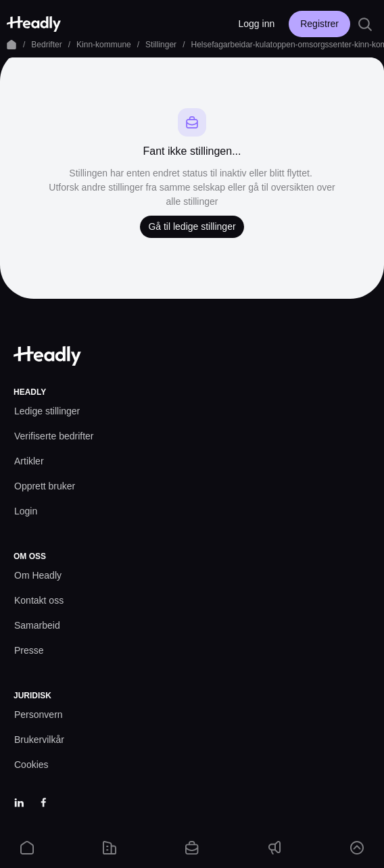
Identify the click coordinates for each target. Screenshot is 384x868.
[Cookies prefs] (31, 765)
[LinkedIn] (19, 802)
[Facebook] (43, 802)
